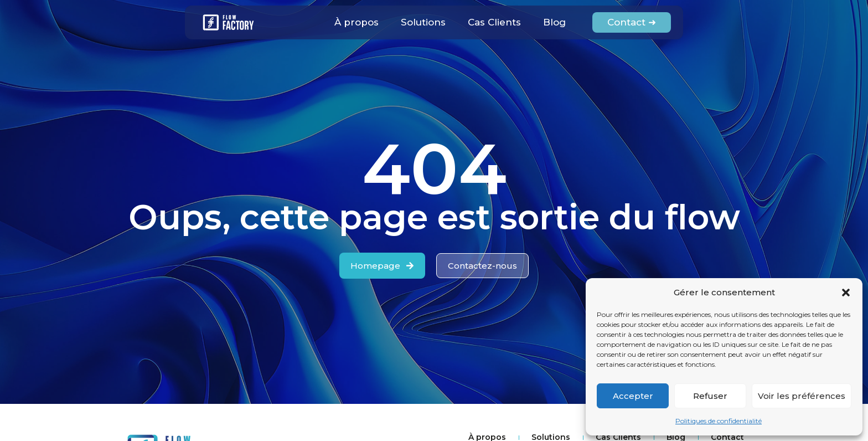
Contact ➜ (632, 22)
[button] (846, 293)
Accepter (633, 396)
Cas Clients (494, 22)
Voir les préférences (802, 396)
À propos (356, 22)
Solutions (423, 22)
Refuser (710, 396)
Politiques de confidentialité (719, 421)
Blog (554, 22)
